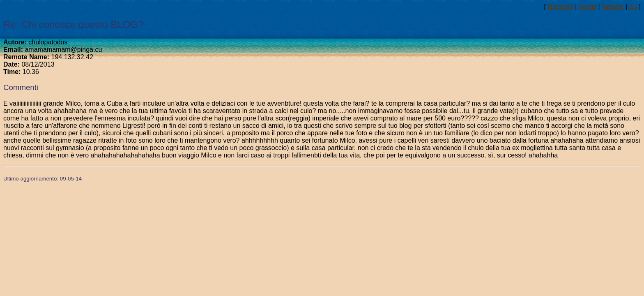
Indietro (613, 7)
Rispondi (560, 7)
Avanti (587, 7)
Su (633, 7)
